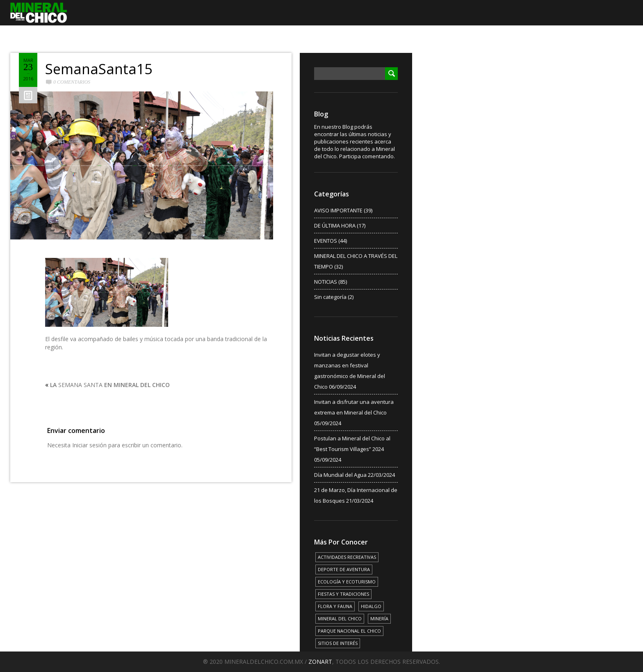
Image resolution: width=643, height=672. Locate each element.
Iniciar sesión (89, 445)
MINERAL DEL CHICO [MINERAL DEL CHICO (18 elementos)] (340, 618)
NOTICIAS (326, 282)
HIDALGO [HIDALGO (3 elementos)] (371, 606)
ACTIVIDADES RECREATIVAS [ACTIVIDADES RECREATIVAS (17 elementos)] (347, 557)
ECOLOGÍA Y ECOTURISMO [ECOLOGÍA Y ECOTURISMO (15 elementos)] (347, 582)
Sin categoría (330, 297)
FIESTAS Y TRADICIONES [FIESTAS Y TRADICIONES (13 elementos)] (343, 594)
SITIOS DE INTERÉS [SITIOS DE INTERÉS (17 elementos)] (338, 643)
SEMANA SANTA (110, 385)
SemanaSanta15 (99, 69)
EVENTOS (326, 241)
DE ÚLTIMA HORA (335, 226)
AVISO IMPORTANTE (338, 210)
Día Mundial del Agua (340, 475)
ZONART (320, 662)
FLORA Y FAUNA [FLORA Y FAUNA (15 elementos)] (335, 606)
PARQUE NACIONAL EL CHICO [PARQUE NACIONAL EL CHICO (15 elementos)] (349, 631)
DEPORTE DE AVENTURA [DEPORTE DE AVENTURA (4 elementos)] (344, 569)
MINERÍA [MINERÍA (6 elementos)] (379, 618)
